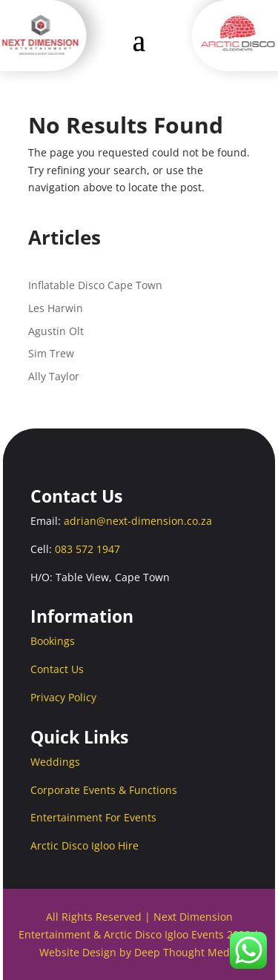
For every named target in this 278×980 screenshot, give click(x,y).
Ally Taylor (54, 376)
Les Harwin (56, 308)
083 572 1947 (87, 549)
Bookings (53, 641)
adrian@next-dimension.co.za (138, 521)
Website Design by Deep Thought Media (139, 952)
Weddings (55, 762)
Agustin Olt (56, 331)
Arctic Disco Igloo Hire (85, 845)
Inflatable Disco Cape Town (95, 285)
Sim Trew (51, 353)
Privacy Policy (63, 697)
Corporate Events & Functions (104, 790)
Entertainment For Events (93, 817)
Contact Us (57, 669)
